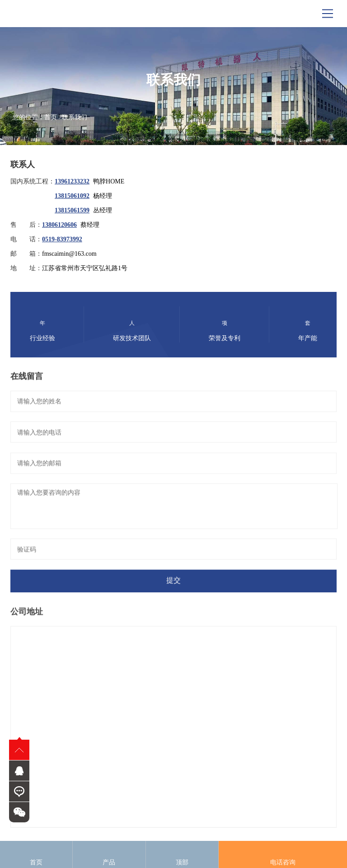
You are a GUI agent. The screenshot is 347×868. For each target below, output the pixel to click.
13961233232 (72, 181)
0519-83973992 (62, 239)
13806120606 (59, 225)
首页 (51, 117)
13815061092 (72, 196)
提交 (173, 583)
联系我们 (75, 117)
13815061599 (72, 210)
